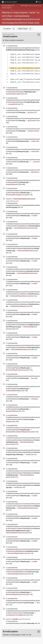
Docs (39, 2)
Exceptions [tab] (9, 29)
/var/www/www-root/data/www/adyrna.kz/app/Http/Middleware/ (23, 205)
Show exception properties (14, 40)
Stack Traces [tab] (25, 29)
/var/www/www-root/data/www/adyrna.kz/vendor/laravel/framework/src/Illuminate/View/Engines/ (23, 90)
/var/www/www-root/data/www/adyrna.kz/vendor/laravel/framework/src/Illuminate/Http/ (23, 139)
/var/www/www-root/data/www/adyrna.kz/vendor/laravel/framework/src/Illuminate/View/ (23, 110)
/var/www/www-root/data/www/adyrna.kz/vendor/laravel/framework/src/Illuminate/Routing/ (23, 160)
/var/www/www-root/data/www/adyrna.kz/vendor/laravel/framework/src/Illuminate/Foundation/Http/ (23, 417)
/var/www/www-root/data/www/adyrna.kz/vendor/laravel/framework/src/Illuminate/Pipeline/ (23, 190)
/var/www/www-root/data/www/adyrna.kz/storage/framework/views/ (23, 48)
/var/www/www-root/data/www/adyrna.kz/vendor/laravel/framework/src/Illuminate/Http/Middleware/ (23, 549)
